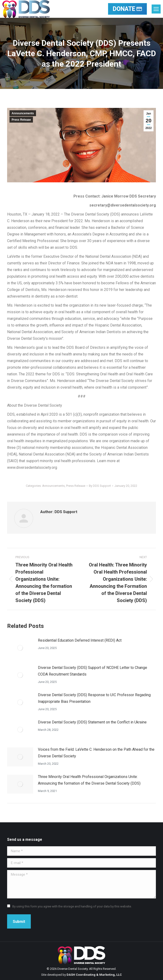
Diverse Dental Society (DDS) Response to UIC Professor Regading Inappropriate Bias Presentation (94, 698)
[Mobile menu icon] (156, 9)
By (100, 486)
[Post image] (20, 648)
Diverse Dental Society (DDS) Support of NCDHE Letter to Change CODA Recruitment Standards (93, 671)
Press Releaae (21, 120)
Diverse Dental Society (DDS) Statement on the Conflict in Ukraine (92, 722)
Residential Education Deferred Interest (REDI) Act (80, 640)
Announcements (23, 113)
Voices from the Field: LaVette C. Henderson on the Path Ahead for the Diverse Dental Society (96, 753)
